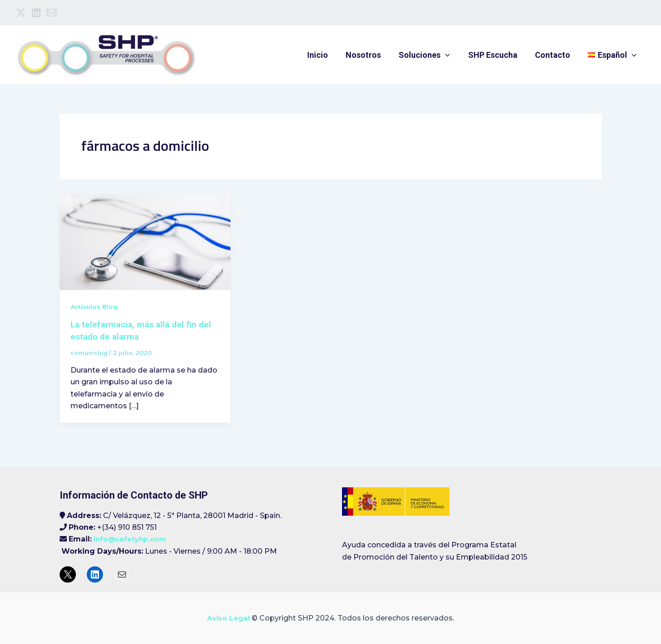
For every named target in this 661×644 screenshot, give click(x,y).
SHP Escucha (496, 55)
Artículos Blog (95, 307)
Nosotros (370, 55)
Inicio (326, 55)
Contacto (555, 55)
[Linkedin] (36, 13)
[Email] (52, 13)
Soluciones (430, 55)
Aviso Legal (229, 618)
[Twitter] (21, 13)
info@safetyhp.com (132, 539)
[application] (451, 55)
